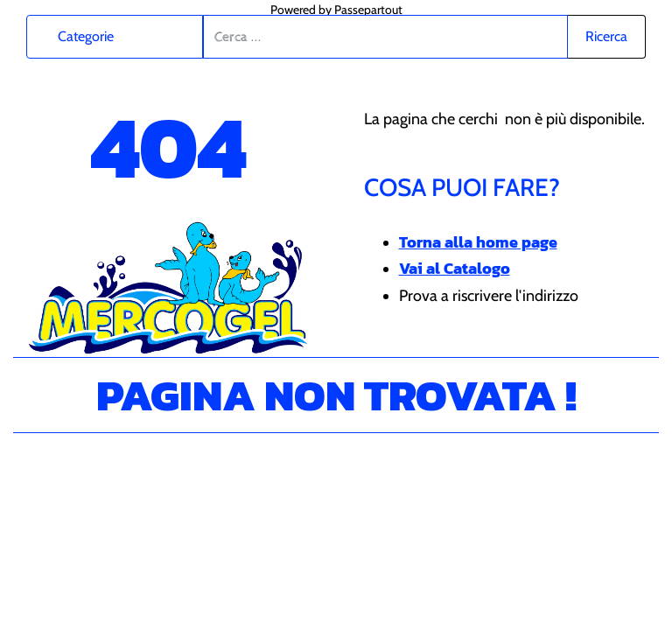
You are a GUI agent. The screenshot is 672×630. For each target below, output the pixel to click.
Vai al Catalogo (455, 268)
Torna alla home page (478, 242)
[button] (607, 37)
